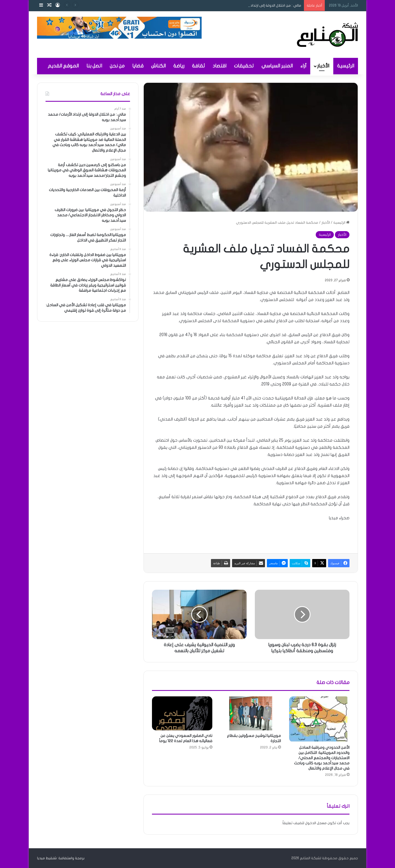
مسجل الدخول (316, 823)
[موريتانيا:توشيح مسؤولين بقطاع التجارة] (251, 713)
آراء (303, 66)
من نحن (117, 66)
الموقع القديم (63, 66)
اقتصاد (219, 66)
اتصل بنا (94, 66)
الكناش (158, 66)
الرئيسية (346, 66)
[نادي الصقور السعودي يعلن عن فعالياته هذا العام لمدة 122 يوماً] (182, 713)
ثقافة (198, 66)
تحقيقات (244, 66)
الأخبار (323, 66)
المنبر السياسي (277, 66)
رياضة (179, 66)
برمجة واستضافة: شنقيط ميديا (61, 858)
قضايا (138, 66)
